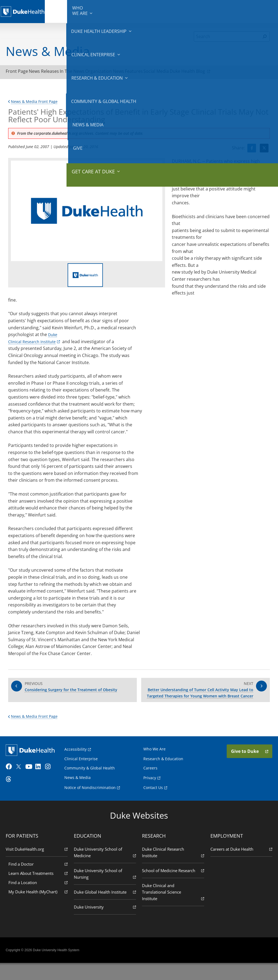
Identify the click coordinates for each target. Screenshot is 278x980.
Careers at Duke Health (239, 865)
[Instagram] (52, 786)
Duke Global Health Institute (106, 908)
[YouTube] (32, 786)
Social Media (197, 73)
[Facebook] (12, 786)
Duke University (106, 923)
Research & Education (155, 11)
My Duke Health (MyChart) (40, 908)
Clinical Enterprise (121, 11)
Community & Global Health (191, 11)
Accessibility (78, 766)
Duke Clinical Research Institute (172, 869)
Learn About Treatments (40, 890)
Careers (150, 785)
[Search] (227, 36)
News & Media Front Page (36, 104)
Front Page (21, 73)
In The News (91, 73)
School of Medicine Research (172, 890)
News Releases (55, 73)
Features (167, 73)
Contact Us (153, 804)
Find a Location (40, 899)
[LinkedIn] (42, 786)
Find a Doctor (40, 880)
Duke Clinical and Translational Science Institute (172, 915)
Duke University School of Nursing (106, 890)
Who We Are (154, 766)
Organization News (130, 73)
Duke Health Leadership (89, 11)
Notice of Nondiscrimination (92, 804)
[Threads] (12, 799)
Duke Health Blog (237, 72)
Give (237, 8)
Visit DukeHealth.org (39, 865)
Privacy (150, 794)
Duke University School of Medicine (106, 869)
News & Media (220, 11)
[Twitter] (22, 786)
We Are (61, 11)
